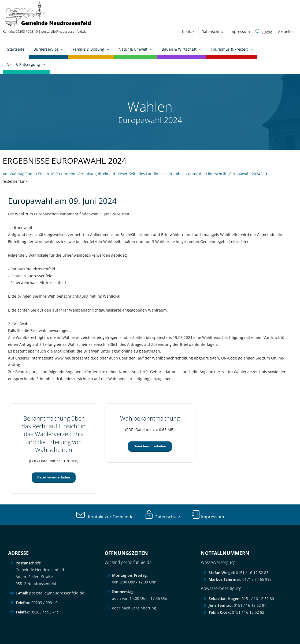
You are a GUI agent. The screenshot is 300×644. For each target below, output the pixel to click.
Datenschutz (213, 31)
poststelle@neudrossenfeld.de (64, 31)
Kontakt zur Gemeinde (105, 517)
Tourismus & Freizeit (229, 49)
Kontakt (189, 31)
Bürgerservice (46, 49)
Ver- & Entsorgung (24, 64)
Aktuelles (286, 31)
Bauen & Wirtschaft (179, 49)
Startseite (16, 49)
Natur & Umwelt (133, 49)
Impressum (240, 31)
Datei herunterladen (54, 477)
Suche (264, 32)
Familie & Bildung (88, 49)
